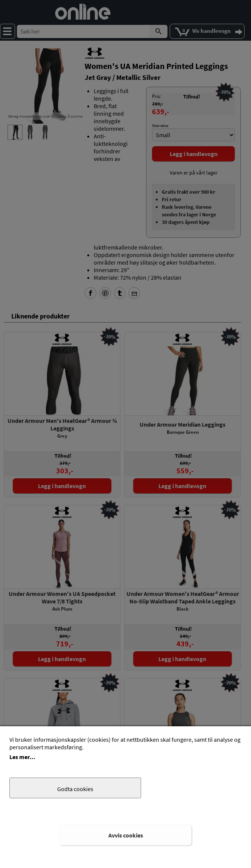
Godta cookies (75, 789)
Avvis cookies (126, 835)
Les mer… (22, 757)
